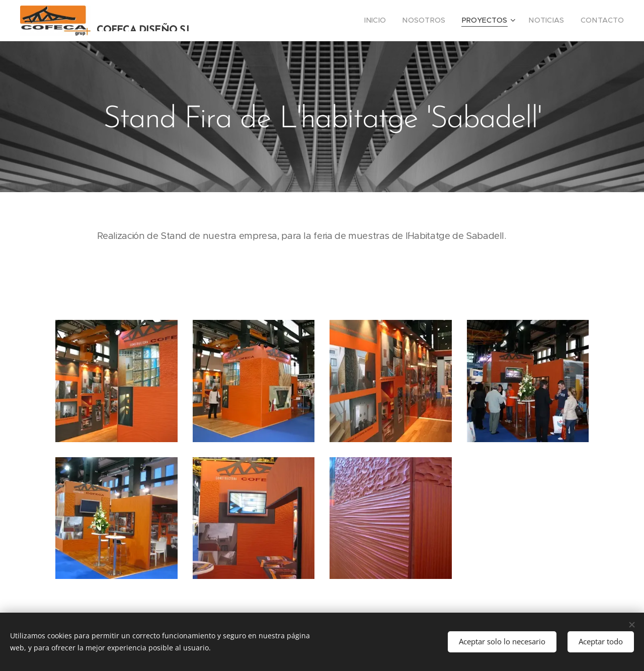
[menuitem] (393, 21)
